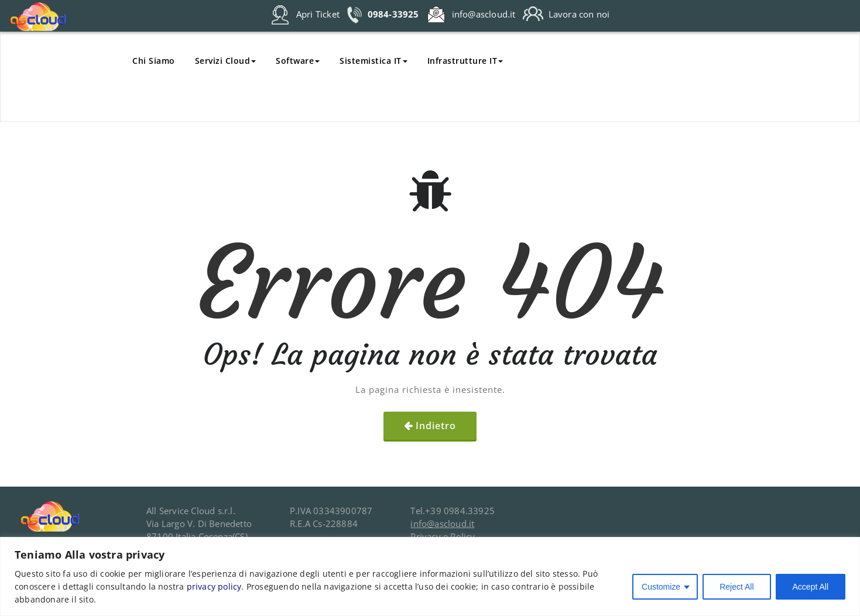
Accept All (811, 587)
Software (298, 61)
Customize (661, 587)
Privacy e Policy (443, 536)
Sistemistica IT (374, 61)
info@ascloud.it (442, 523)
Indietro (436, 426)
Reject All (736, 587)
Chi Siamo (154, 61)
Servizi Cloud (226, 61)
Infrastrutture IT (465, 61)
